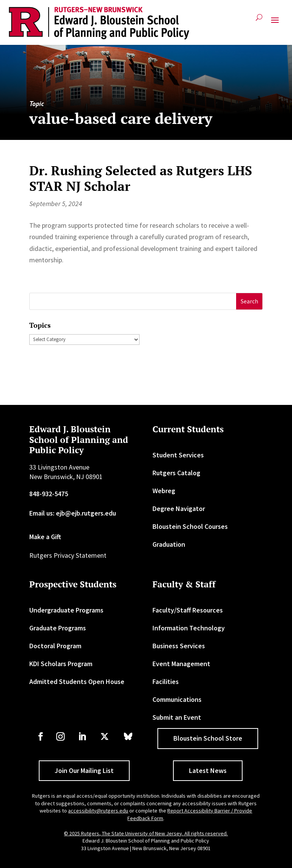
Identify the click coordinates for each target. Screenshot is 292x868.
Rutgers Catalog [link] (176, 473)
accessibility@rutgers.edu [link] (98, 811)
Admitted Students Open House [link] (77, 682)
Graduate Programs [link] (58, 628)
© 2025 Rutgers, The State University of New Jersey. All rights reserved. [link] (146, 833)
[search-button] (259, 20)
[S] (133, 301)
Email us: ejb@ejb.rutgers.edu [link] (73, 513)
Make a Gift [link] (45, 537)
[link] (99, 23)
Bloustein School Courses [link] (190, 526)
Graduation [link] (169, 544)
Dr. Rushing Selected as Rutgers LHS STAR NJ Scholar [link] (141, 178)
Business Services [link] (179, 646)
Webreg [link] (164, 491)
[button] (275, 23)
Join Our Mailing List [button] (84, 770)
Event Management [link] (181, 664)
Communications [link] (177, 699)
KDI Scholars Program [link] (61, 664)
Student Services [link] (178, 455)
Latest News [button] (208, 770)
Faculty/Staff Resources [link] (188, 610)
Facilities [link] (166, 682)
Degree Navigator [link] (179, 509)
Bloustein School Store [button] (208, 738)
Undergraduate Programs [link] (66, 610)
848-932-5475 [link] (49, 494)
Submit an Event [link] (177, 717)
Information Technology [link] (189, 628)
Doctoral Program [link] (55, 646)
